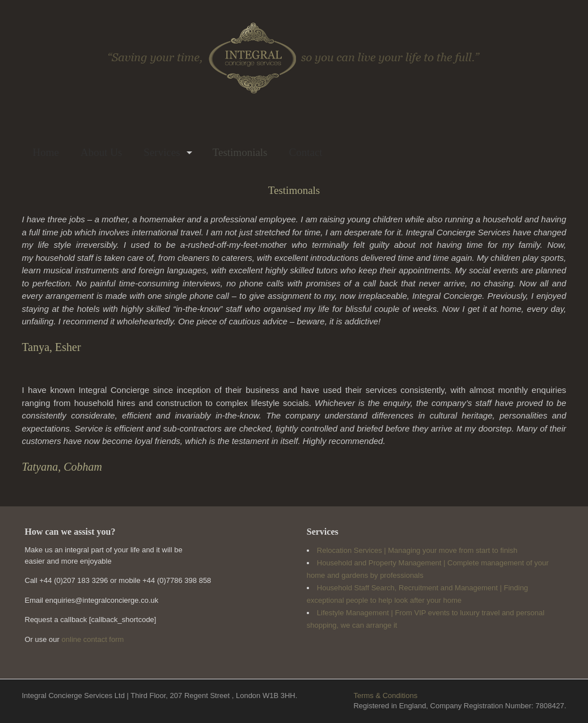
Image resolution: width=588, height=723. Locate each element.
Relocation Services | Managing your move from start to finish (417, 550)
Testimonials (240, 152)
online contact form (93, 639)
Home (46, 152)
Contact (306, 152)
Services (162, 152)
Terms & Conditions (385, 695)
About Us (101, 152)
